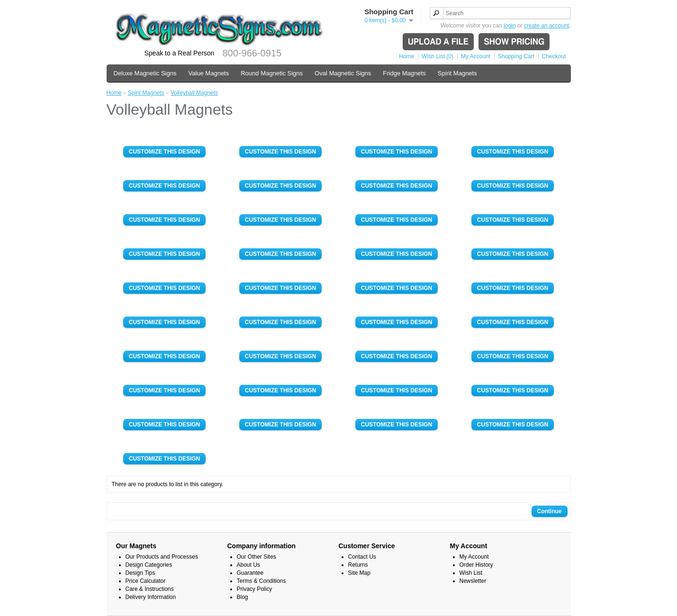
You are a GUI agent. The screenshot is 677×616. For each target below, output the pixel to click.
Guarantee (250, 573)
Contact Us (362, 557)
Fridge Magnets (404, 73)
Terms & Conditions (262, 581)
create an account (546, 26)
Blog (243, 597)
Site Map (359, 573)
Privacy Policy (255, 589)
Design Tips (140, 573)
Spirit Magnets (457, 73)
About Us (248, 565)
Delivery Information (151, 597)
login (510, 26)
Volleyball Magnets (194, 93)
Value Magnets (208, 73)
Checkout (554, 56)
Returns (358, 565)
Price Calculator (146, 581)
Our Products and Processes (162, 557)
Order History (476, 565)
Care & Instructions (150, 589)
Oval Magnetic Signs (343, 73)
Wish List (471, 573)
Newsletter (473, 581)
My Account (476, 56)
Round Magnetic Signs (272, 73)
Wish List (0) (438, 56)
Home (406, 56)
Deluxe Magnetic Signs (145, 73)
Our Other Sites (257, 557)
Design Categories (149, 565)
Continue (550, 511)
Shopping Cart (516, 56)
